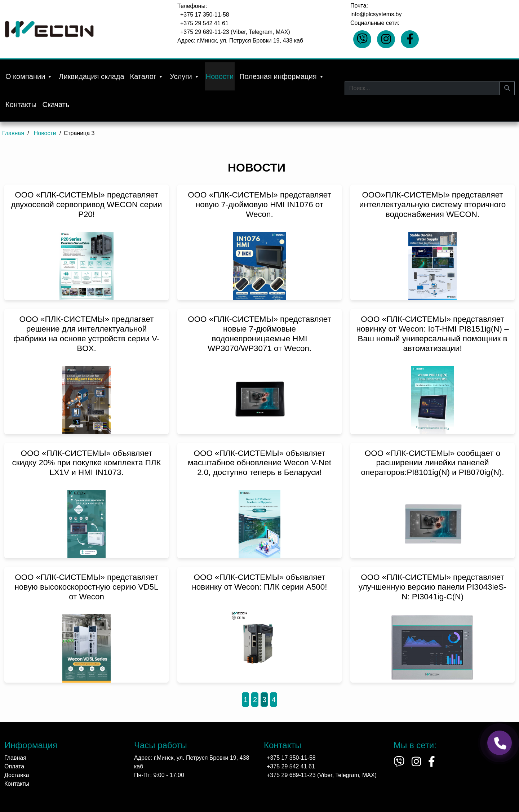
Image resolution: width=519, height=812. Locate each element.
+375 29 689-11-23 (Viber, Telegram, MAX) (235, 32)
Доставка (17, 775)
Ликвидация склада (91, 76)
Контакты (21, 105)
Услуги (185, 76)
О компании (29, 76)
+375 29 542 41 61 (204, 23)
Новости (220, 76)
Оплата (14, 766)
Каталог (147, 76)
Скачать (56, 105)
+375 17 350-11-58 (205, 15)
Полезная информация (282, 76)
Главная (15, 758)
